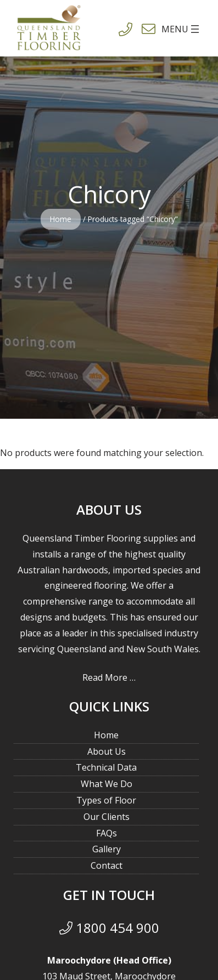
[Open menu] (164, 29)
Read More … (109, 677)
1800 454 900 (109, 928)
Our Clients (107, 817)
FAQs (107, 833)
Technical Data (106, 767)
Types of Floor (106, 800)
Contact (107, 865)
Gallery (107, 849)
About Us (107, 751)
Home (61, 219)
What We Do (107, 784)
